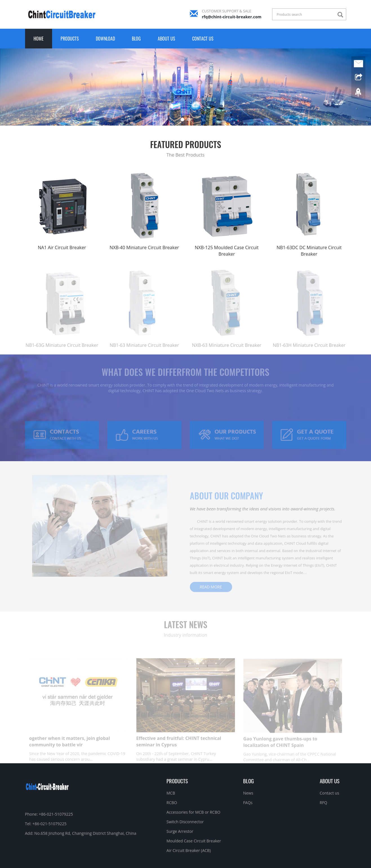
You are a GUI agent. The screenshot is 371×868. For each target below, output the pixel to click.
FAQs (248, 803)
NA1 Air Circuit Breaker (62, 247)
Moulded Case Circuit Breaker (194, 841)
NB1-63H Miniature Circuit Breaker (309, 352)
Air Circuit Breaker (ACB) (189, 850)
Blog (136, 39)
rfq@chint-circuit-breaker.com (232, 17)
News (248, 793)
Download (105, 39)
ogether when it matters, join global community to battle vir (70, 748)
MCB (171, 793)
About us (166, 39)
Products (70, 39)
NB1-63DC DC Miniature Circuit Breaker (309, 251)
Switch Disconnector (185, 822)
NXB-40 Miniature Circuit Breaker (144, 247)
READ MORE (211, 592)
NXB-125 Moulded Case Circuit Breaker (227, 251)
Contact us (203, 39)
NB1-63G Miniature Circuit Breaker (62, 352)
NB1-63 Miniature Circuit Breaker (144, 352)
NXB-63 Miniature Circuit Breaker (227, 352)
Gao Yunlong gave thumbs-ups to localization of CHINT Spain (280, 748)
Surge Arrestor (180, 831)
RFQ (324, 803)
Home (39, 39)
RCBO (172, 803)
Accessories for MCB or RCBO (193, 812)
